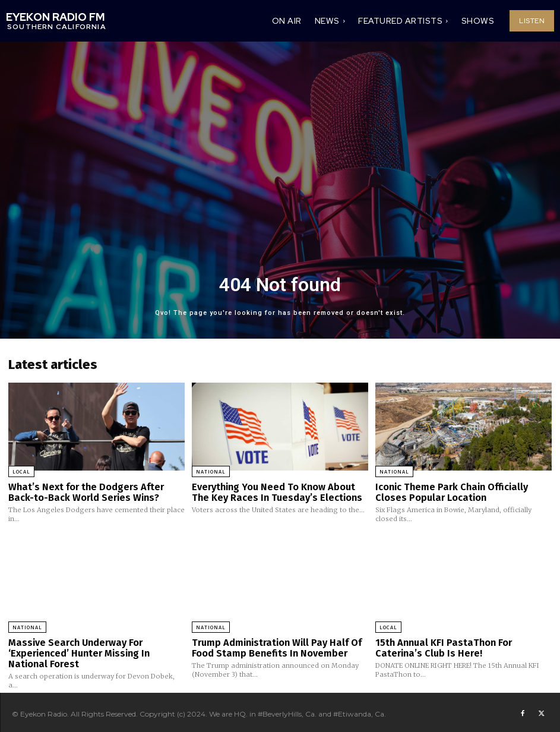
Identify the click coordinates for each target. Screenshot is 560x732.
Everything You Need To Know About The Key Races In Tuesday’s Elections (278, 492)
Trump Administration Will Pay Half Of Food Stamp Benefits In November (272, 646)
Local (21, 472)
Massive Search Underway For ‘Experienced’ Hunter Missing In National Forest (95, 650)
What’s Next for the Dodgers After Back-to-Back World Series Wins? (96, 492)
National (211, 472)
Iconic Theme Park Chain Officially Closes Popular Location (463, 492)
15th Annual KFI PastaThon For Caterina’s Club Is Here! (463, 646)
